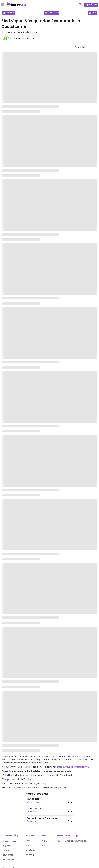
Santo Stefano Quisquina (42, 818)
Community (11, 836)
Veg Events (8, 846)
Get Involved (9, 859)
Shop (45, 836)
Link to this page (10, 783)
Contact (30, 845)
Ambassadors (9, 841)
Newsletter (8, 855)
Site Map (30, 855)
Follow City (52, 13)
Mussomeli (33, 799)
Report (8, 779)
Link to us (30, 850)
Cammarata (34, 808)
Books (45, 846)
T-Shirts (46, 841)
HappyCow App (68, 836)
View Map (33, 802)
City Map (8, 13)
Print (93, 13)
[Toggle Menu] (2, 5)
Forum (6, 850)
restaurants (51, 775)
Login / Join (91, 5)
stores (25, 775)
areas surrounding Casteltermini (73, 767)
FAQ (28, 841)
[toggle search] (80, 5)
